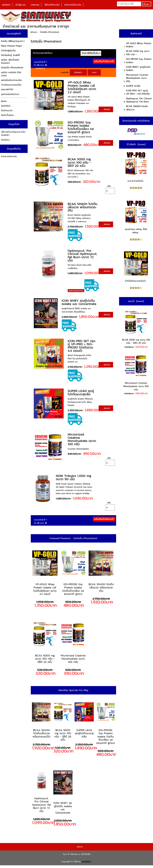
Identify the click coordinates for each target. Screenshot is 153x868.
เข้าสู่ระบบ (21, 5)
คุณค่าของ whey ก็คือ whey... (136, 217)
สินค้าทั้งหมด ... (9, 115)
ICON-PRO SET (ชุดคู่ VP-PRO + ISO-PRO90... (139, 92)
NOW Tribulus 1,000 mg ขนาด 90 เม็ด (74, 477)
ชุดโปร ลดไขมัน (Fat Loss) (11, 74)
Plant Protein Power (12, 46)
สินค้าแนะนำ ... (8, 110)
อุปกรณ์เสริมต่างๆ (10, 94)
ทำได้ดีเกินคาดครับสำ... (136, 267)
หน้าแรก (6, 5)
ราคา (94, 72)
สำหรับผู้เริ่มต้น (8, 50)
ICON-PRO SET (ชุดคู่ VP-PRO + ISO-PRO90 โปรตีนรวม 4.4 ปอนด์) (82, 346)
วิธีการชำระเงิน (52, 5)
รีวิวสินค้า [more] (136, 144)
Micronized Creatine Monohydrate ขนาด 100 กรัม (82, 439)
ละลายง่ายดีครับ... (136, 167)
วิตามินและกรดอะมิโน (11, 85)
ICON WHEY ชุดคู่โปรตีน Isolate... (138, 69)
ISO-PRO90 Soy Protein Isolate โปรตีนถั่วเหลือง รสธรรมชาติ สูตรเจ (81, 127)
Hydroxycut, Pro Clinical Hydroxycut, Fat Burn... (139, 100)
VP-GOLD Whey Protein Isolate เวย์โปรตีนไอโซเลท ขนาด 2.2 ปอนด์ (82, 87)
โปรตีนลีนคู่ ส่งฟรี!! (10, 55)
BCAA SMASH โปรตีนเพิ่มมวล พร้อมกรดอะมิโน (82, 207)
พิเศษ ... (5, 101)
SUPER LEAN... (134, 86)
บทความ (35, 5)
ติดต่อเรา (5, 140)
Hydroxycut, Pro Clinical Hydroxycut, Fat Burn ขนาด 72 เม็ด (82, 255)
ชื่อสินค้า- (78, 72)
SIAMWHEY (86, 861)
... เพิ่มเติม (106, 109)
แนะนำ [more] (136, 301)
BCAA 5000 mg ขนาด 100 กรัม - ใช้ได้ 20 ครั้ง (79, 162)
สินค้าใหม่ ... (7, 106)
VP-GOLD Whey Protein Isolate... (139, 45)
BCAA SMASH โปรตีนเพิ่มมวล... (137, 108)
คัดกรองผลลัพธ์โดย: (43, 53)
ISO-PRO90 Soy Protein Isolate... (139, 61)
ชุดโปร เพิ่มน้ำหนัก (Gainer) (10, 61)
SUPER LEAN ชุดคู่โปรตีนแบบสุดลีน (81, 393)
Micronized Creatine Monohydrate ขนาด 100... (137, 78)
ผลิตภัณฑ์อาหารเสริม (11, 80)
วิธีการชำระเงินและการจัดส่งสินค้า (13, 133)
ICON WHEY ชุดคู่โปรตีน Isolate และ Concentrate (79, 302)
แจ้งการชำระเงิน (73, 5)
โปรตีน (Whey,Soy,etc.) (13, 41)
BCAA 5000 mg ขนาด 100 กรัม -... (138, 53)
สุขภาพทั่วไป (7, 89)
